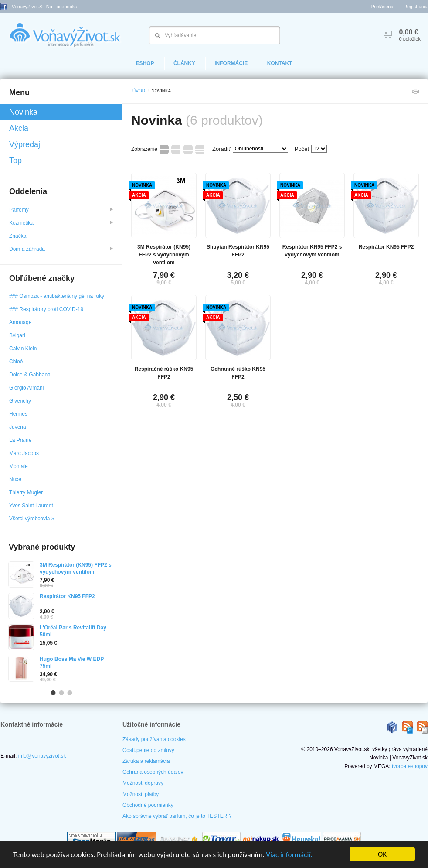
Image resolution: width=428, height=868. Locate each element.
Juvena (18, 427)
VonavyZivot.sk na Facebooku (39, 7)
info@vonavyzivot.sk (42, 756)
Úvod (139, 91)
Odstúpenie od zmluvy (148, 750)
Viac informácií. (289, 855)
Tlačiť (415, 94)
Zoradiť (221, 149)
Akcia (19, 128)
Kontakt (280, 63)
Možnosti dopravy (143, 783)
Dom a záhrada (61, 249)
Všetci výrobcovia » (32, 519)
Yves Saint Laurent (31, 506)
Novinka (23, 112)
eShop (145, 63)
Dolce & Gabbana (30, 375)
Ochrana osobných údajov (153, 772)
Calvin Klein (23, 349)
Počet (302, 149)
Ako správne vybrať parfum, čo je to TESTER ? (177, 816)
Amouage (20, 322)
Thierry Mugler (26, 492)
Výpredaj (25, 144)
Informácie (231, 63)
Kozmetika (61, 223)
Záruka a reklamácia (146, 761)
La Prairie (20, 440)
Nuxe (15, 479)
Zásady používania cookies (154, 739)
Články (184, 63)
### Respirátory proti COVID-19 (46, 309)
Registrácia (416, 7)
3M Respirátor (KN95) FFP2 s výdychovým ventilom (164, 255)
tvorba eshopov (410, 766)
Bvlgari (17, 335)
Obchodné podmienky (148, 805)
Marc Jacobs (24, 453)
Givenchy (20, 401)
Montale (19, 466)
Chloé (16, 362)
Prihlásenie (383, 7)
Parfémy (61, 210)
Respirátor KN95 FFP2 (386, 247)
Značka (19, 236)
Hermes (18, 414)
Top (15, 161)
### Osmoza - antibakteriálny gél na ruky (57, 296)
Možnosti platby (141, 794)
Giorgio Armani (26, 388)
